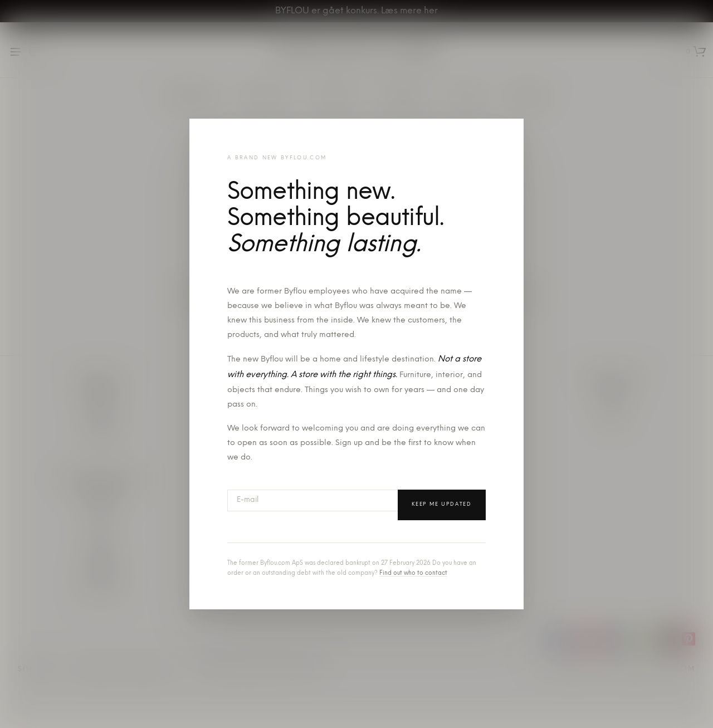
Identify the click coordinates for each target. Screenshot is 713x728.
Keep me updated (442, 504)
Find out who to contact (413, 573)
